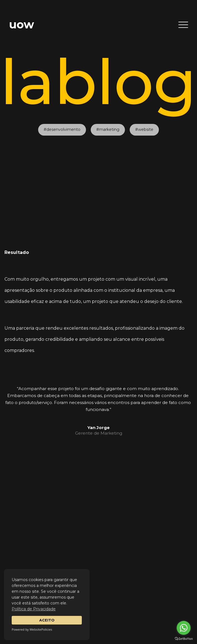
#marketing (108, 120)
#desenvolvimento (62, 120)
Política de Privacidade (34, 609)
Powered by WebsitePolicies (32, 629)
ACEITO (47, 620)
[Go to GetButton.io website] (184, 638)
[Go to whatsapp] (184, 628)
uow (21, 24)
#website (144, 120)
